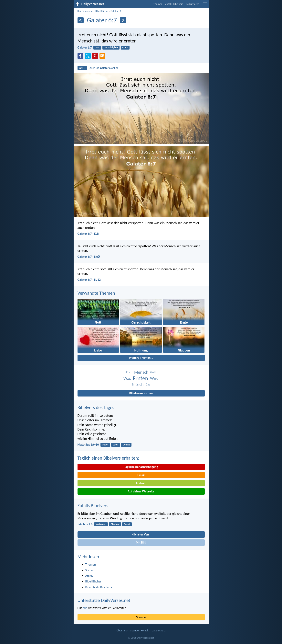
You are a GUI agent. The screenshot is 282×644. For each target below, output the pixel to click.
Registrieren (193, 4)
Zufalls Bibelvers (174, 4)
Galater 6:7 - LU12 (89, 280)
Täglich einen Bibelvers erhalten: (108, 458)
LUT (82, 68)
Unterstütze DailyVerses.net (104, 600)
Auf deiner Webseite (141, 491)
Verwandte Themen (96, 293)
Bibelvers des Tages (96, 407)
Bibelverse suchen (141, 393)
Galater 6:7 (85, 47)
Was (127, 378)
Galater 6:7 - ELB (88, 234)
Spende (141, 617)
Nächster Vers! (141, 534)
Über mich (122, 631)
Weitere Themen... (141, 358)
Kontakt (145, 631)
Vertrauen (101, 524)
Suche (89, 570)
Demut (126, 445)
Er (133, 384)
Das (148, 384)
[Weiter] (123, 20)
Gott (97, 47)
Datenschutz (159, 631)
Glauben (115, 524)
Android (141, 483)
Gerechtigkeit (111, 47)
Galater (114, 11)
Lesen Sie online (104, 68)
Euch (129, 372)
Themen (158, 4)
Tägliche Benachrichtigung (141, 467)
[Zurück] (81, 20)
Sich (140, 384)
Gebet (105, 445)
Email (141, 475)
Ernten (141, 378)
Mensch (141, 372)
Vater (115, 445)
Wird (154, 378)
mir (84, 608)
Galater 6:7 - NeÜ (89, 257)
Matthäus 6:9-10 (88, 445)
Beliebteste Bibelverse (99, 587)
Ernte (125, 47)
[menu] (205, 5)
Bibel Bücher (102, 11)
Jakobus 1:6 (85, 524)
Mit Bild (141, 542)
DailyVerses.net (85, 11)
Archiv (89, 576)
